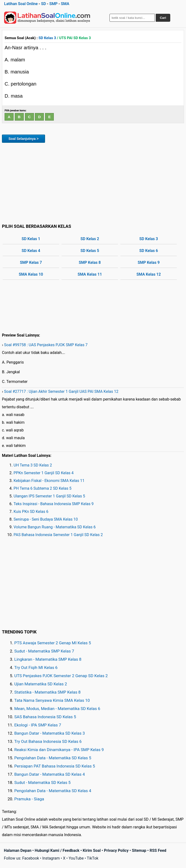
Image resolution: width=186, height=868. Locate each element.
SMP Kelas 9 (149, 262)
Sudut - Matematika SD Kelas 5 (43, 782)
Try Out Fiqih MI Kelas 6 (36, 667)
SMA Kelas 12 (149, 274)
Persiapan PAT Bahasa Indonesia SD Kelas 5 (55, 766)
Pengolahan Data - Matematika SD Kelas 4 (53, 791)
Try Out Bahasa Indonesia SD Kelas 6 (48, 741)
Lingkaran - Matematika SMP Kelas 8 (48, 659)
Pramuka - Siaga (29, 799)
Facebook (31, 858)
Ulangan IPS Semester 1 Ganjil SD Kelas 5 (49, 496)
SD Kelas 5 (90, 251)
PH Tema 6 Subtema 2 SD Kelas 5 (43, 488)
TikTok (93, 858)
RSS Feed (158, 850)
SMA (65, 4)
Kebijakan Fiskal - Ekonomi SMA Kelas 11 (49, 481)
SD (43, 4)
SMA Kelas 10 (31, 274)
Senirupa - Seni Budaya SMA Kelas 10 (46, 519)
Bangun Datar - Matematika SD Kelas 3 (50, 733)
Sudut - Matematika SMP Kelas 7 (44, 651)
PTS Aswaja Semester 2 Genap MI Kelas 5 (53, 643)
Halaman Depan (18, 850)
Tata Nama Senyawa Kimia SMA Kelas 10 (52, 700)
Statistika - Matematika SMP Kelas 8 (47, 692)
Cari (163, 18)
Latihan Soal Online (21, 4)
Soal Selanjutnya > (23, 139)
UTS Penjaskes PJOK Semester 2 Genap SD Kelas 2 (61, 676)
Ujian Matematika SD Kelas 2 (41, 684)
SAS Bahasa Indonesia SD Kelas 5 (45, 717)
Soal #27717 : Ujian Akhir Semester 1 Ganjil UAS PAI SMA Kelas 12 (61, 391)
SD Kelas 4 (31, 251)
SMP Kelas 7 (31, 262)
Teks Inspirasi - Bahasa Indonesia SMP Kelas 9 (54, 504)
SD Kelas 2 (90, 239)
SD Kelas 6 (149, 251)
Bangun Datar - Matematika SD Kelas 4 (50, 774)
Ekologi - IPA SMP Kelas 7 (38, 725)
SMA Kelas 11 (90, 274)
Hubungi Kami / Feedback (57, 850)
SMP (53, 4)
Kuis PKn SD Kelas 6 (31, 512)
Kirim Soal (92, 850)
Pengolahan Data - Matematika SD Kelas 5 (53, 758)
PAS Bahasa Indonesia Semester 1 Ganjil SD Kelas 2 (58, 535)
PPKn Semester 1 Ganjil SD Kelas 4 (44, 473)
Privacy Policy (116, 850)
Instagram (51, 858)
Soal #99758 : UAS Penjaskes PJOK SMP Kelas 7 (46, 345)
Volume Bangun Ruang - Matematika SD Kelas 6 (55, 527)
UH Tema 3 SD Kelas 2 (33, 465)
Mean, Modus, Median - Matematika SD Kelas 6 (57, 709)
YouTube (76, 858)
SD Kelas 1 (31, 239)
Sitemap (139, 850)
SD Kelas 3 (47, 38)
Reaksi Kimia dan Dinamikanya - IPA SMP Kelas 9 (59, 750)
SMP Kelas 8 (90, 262)
